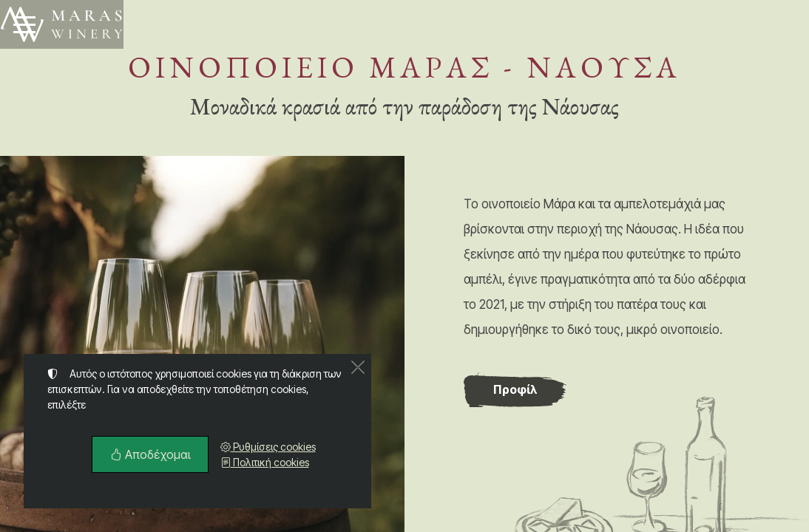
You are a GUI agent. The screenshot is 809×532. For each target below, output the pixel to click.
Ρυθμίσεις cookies (268, 447)
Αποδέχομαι (150, 454)
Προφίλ (515, 389)
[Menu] (24, 24)
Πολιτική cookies (265, 462)
